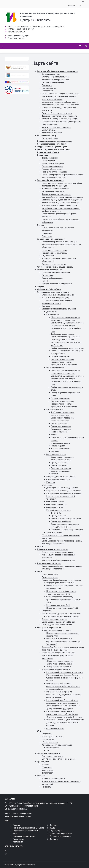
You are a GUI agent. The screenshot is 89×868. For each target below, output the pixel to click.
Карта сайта (18, 842)
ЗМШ (39, 572)
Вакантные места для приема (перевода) (60, 119)
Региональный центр (47, 136)
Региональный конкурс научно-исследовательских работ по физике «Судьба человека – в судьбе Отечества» (64, 714)
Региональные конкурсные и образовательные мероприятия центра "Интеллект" (63, 642)
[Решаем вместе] (17, 90)
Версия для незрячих (16, 38)
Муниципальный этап (56, 368)
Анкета (54, 435)
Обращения (42, 155)
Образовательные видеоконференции (55, 141)
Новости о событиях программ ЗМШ (62, 608)
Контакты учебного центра (53, 778)
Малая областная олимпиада (59, 510)
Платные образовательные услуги (57, 113)
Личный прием (48, 161)
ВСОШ (40, 546)
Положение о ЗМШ (50, 574)
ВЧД (39, 731)
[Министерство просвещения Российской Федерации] (17, 67)
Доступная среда (49, 130)
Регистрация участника (61, 429)
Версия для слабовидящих (18, 36)
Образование (47, 91)
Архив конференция (55, 728)
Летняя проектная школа (53, 756)
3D (48, 751)
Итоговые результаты (61, 443)
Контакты (55, 451)
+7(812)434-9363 (14, 29)
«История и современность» (59, 667)
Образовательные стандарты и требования (60, 94)
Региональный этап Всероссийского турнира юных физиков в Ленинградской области (64, 678)
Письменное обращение (52, 166)
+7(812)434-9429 (28, 29)
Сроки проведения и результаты (65, 524)
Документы (47, 85)
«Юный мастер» (49, 739)
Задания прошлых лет (61, 356)
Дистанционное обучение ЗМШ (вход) (58, 622)
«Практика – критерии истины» (60, 661)
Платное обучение (50, 577)
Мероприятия (48, 770)
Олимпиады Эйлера (55, 502)
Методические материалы (53, 191)
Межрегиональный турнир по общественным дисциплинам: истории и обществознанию (64, 695)
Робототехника (53, 748)
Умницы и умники (54, 532)
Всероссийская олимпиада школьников (59, 309)
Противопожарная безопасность (56, 273)
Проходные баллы (59, 423)
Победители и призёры (61, 527)
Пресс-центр (43, 762)
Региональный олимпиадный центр (53, 292)
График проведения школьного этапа (67, 348)
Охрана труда (47, 275)
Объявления (47, 767)
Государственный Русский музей (52, 147)
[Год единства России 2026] (17, 82)
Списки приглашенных (61, 426)
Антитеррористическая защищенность (55, 267)
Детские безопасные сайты (54, 264)
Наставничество (49, 88)
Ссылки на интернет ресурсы (54, 619)
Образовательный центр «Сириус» (53, 144)
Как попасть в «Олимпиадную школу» (58, 560)
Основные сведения (51, 74)
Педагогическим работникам (54, 253)
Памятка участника (59, 432)
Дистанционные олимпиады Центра (62, 488)
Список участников (59, 465)
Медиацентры (56, 831)
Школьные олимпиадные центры (56, 298)
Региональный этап (55, 409)
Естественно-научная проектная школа (59, 759)
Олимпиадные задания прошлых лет (67, 530)
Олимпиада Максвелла (56, 505)
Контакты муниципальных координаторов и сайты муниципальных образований (64, 362)
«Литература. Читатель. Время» (60, 664)
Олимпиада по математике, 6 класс (57, 625)
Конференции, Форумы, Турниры (56, 669)
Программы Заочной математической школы (61, 580)
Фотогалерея (47, 773)
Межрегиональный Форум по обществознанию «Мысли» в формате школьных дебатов (63, 686)
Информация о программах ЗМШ (61, 583)
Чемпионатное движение (24, 836)
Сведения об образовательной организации (57, 71)
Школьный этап (53, 314)
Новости (45, 765)
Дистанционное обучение (49, 563)
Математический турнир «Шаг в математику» (61, 614)
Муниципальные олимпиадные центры (59, 295)
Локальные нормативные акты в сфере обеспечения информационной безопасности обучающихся (61, 245)
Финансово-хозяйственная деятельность (59, 116)
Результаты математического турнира (63, 616)
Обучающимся (48, 256)
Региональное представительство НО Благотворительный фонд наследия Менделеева (58, 655)
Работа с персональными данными (57, 284)
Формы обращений (50, 158)
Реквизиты (47, 787)
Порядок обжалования (52, 169)
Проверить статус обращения (54, 172)
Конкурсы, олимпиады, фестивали (57, 745)
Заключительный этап (56, 454)
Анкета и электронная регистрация (66, 519)
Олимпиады (47, 485)
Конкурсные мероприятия (49, 628)
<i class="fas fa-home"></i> (49, 289)
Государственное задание (53, 82)
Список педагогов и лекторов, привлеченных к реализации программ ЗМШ (63, 600)
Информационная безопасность (52, 239)
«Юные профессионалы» (53, 737)
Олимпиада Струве (55, 507)
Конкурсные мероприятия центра (56, 630)
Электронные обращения (53, 163)
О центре (54, 825)
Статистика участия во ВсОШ (59, 479)
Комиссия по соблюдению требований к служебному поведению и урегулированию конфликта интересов (61, 208)
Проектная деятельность (49, 753)
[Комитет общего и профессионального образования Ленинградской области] (17, 76)
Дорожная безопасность (52, 278)
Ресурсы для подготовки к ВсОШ (61, 477)
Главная (16, 825)
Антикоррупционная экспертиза (56, 189)
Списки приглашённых (61, 521)
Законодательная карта (52, 133)
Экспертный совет (50, 138)
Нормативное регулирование (54, 250)
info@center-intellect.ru (17, 31)
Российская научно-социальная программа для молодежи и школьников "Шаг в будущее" (65, 723)
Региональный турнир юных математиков (65, 672)
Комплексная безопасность (50, 270)
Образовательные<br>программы (53, 549)
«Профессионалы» (50, 742)
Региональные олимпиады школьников (64, 493)
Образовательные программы (26, 831)
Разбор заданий (58, 446)
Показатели (47, 233)
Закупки (41, 286)
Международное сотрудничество (56, 127)
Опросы (41, 225)
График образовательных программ (57, 552)
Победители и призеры (61, 468)
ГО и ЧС (45, 281)
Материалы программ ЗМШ (58, 605)
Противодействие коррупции (50, 180)
